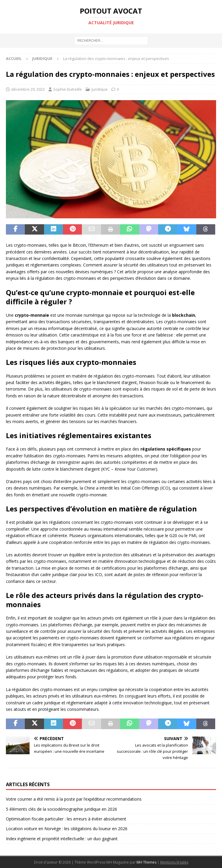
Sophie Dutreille (68, 89)
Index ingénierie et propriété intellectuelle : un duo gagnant (62, 839)
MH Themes (146, 862)
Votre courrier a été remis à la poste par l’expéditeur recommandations (74, 799)
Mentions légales (174, 862)
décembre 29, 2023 (28, 89)
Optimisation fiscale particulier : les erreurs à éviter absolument (66, 819)
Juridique (100, 89)
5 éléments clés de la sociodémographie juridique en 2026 (61, 809)
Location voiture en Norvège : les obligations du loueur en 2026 (67, 829)
